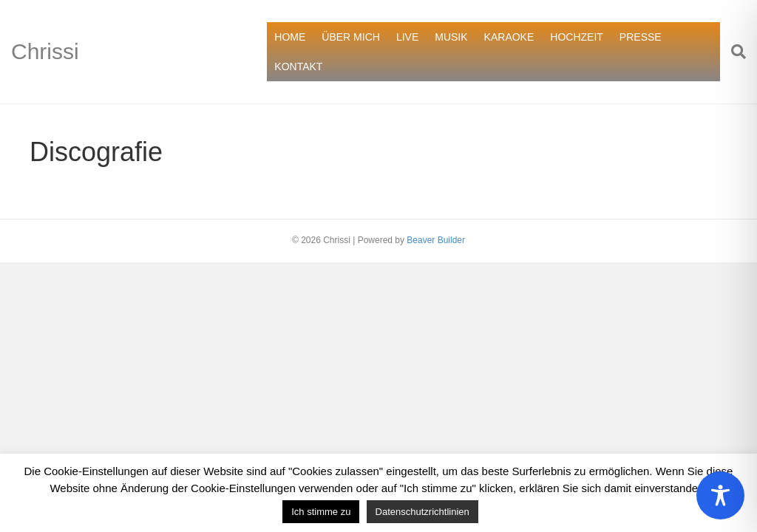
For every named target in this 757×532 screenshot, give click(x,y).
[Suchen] (733, 52)
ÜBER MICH (351, 37)
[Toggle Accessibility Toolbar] (720, 495)
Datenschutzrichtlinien (422, 512)
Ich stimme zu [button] (321, 512)
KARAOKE (509, 37)
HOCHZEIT (577, 37)
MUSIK (451, 37)
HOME (290, 37)
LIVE (407, 37)
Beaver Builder (436, 240)
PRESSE (641, 37)
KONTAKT (298, 66)
